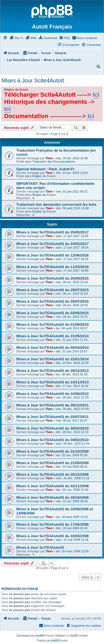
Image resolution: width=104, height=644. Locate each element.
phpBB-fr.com (59, 641)
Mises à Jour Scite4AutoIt (33, 80)
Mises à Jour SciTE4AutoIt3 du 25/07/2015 (52, 301)
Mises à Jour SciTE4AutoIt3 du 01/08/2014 (52, 324)
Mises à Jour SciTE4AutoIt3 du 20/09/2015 (52, 278)
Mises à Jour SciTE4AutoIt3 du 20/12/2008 (52, 474)
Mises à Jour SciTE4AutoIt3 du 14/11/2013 (52, 382)
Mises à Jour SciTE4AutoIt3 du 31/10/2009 (52, 451)
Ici (96, 95)
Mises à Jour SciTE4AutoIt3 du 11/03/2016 (52, 267)
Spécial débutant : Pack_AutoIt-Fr (45, 169)
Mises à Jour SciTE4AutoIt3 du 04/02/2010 (52, 440)
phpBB (39, 636)
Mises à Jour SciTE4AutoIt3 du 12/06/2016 (52, 255)
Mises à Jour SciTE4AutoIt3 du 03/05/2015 (52, 313)
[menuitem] (16, 38)
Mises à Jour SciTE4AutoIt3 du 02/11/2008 (52, 486)
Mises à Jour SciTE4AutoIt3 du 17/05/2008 (52, 524)
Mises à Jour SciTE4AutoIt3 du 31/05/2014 (52, 336)
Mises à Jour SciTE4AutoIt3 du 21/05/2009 (52, 463)
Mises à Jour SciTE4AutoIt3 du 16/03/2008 (52, 536)
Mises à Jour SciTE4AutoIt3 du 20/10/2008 (52, 497)
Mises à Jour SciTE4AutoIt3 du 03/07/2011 (52, 417)
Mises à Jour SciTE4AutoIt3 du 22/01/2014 (52, 359)
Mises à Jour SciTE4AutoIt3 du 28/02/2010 (52, 428)
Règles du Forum (44, 176)
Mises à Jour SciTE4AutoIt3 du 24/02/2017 (52, 244)
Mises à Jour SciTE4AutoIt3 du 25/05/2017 (52, 232)
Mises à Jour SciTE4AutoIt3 (40, 547)
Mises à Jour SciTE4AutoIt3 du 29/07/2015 (52, 290)
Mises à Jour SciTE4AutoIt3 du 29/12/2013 (52, 371)
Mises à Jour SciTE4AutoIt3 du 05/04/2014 (52, 348)
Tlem (49, 158)
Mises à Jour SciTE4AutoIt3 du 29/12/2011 (52, 405)
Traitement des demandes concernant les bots (56, 204)
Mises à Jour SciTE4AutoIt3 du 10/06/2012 (52, 394)
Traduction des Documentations (54, 161)
